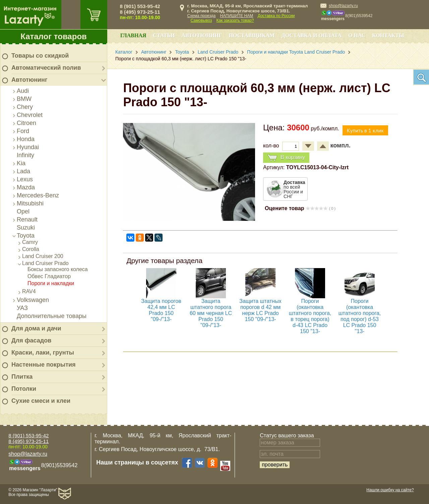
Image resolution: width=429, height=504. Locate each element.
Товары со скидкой (40, 56)
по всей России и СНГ (294, 189)
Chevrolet (30, 115)
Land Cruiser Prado (45, 263)
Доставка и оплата (312, 35)
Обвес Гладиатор (49, 276)
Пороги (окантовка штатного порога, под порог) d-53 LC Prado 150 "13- (360, 316)
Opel (23, 211)
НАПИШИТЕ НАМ (237, 16)
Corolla (31, 249)
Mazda (26, 187)
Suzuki (26, 228)
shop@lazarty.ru (343, 6)
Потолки (24, 389)
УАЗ (22, 308)
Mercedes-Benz (38, 195)
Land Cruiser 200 (43, 256)
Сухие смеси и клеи (41, 401)
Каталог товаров (54, 36)
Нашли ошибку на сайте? (390, 490)
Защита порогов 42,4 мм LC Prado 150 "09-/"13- (161, 310)
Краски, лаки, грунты (43, 353)
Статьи (164, 35)
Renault (27, 219)
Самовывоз (201, 20)
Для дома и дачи (36, 328)
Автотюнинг (29, 80)
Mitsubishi (30, 203)
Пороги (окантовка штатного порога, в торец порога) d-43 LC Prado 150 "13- (310, 316)
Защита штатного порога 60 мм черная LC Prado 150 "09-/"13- (211, 313)
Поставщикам (252, 35)
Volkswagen (33, 300)
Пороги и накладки (51, 283)
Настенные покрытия (44, 365)
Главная (133, 35)
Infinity (25, 155)
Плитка (22, 377)
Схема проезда (202, 16)
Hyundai (28, 147)
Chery (25, 107)
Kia (21, 163)
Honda (26, 139)
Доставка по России (276, 16)
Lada (23, 171)
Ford (23, 131)
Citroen (26, 123)
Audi (23, 91)
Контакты (388, 35)
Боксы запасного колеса (58, 269)
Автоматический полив (46, 68)
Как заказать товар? (235, 20)
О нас (357, 35)
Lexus (25, 179)
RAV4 (29, 291)
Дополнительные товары (52, 316)
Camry (30, 242)
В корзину (286, 158)
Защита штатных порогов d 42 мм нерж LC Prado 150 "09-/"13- (261, 310)
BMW (24, 99)
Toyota (26, 236)
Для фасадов (31, 340)
